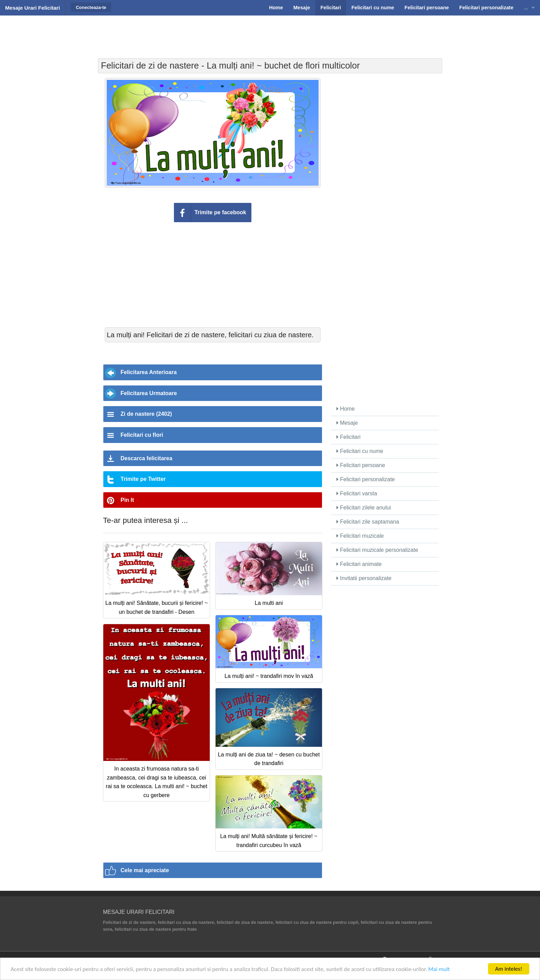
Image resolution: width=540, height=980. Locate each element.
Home (346, 409)
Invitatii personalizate (364, 578)
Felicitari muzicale (360, 536)
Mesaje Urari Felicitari (33, 8)
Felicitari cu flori (142, 435)
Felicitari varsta (357, 493)
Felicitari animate (359, 564)
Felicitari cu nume (360, 451)
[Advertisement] (270, 33)
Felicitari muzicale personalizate (377, 550)
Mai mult (439, 969)
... (526, 8)
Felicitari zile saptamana (368, 522)
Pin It (127, 500)
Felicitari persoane (361, 465)
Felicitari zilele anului (364, 508)
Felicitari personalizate (366, 479)
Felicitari (349, 437)
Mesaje (347, 423)
